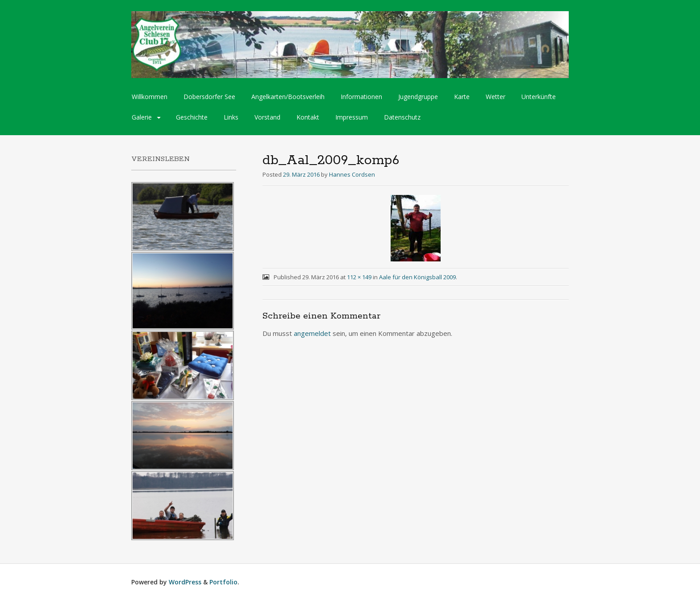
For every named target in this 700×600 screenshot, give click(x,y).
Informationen (361, 97)
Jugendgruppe (418, 97)
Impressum (352, 117)
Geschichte (192, 117)
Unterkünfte (539, 97)
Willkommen (150, 97)
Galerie (142, 117)
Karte (462, 97)
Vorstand (267, 117)
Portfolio (223, 582)
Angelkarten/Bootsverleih (288, 97)
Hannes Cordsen (352, 174)
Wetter (496, 97)
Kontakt (308, 117)
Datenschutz (402, 117)
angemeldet (312, 333)
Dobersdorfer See (209, 97)
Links (231, 117)
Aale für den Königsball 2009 (417, 277)
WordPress (185, 582)
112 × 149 (359, 277)
